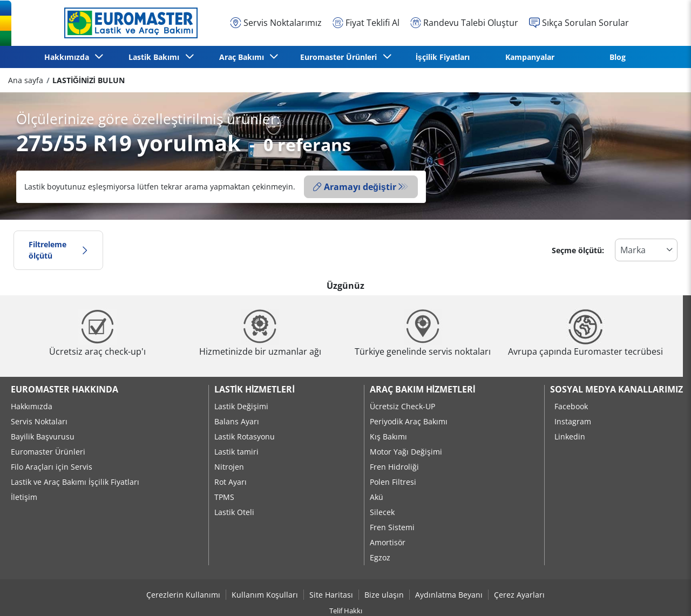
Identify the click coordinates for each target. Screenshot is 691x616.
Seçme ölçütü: (578, 250)
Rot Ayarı (231, 482)
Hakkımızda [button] (69, 57)
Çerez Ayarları (519, 595)
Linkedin (570, 436)
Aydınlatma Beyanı (449, 595)
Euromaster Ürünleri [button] (341, 57)
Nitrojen (229, 467)
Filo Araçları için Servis (52, 467)
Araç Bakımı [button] (244, 57)
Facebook (571, 406)
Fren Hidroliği (394, 467)
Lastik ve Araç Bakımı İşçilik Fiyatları (75, 482)
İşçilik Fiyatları (443, 57)
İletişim (24, 497)
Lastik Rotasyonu (245, 436)
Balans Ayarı (237, 421)
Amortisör (388, 542)
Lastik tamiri (236, 452)
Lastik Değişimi (241, 406)
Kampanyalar (530, 57)
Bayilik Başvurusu (43, 436)
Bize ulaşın (384, 595)
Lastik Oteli (234, 512)
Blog (618, 57)
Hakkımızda (32, 406)
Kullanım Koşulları (265, 595)
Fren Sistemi (392, 527)
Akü (377, 497)
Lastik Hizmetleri (255, 389)
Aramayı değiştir (355, 187)
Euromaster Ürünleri (48, 452)
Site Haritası (331, 595)
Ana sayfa (26, 80)
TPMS (224, 497)
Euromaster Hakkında (65, 389)
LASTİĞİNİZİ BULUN (88, 80)
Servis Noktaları (39, 421)
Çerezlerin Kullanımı (183, 595)
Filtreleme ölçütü (58, 250)
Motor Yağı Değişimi (406, 452)
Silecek (382, 512)
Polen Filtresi (393, 482)
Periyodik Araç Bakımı (409, 421)
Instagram (573, 421)
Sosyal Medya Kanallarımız (617, 389)
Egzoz (380, 557)
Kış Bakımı (388, 436)
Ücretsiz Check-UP (402, 406)
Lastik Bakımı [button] (156, 57)
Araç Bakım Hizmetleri (423, 389)
